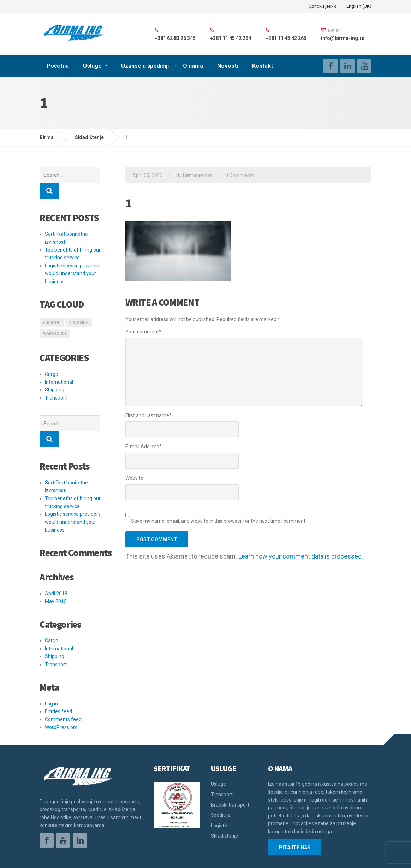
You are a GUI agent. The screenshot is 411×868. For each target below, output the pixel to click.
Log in (51, 672)
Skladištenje (224, 804)
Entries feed (58, 680)
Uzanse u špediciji (145, 66)
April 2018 (56, 562)
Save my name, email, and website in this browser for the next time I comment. (219, 521)
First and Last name (148, 415)
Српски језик (322, 6)
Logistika (221, 794)
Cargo (52, 358)
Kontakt (263, 66)
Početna (58, 66)
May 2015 (56, 569)
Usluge (92, 66)
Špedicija (221, 783)
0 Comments (240, 175)
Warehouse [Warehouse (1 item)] (55, 318)
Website (134, 478)
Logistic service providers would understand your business (73, 258)
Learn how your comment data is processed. (301, 556)
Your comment (143, 332)
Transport (56, 382)
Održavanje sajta (59, 857)
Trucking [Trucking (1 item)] (79, 307)
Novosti (228, 66)
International (59, 366)
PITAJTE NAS (295, 816)
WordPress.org (61, 696)
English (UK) (359, 6)
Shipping (55, 374)
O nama (193, 66)
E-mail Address (144, 447)
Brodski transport (230, 773)
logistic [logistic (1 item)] (52, 307)
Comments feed (63, 687)
